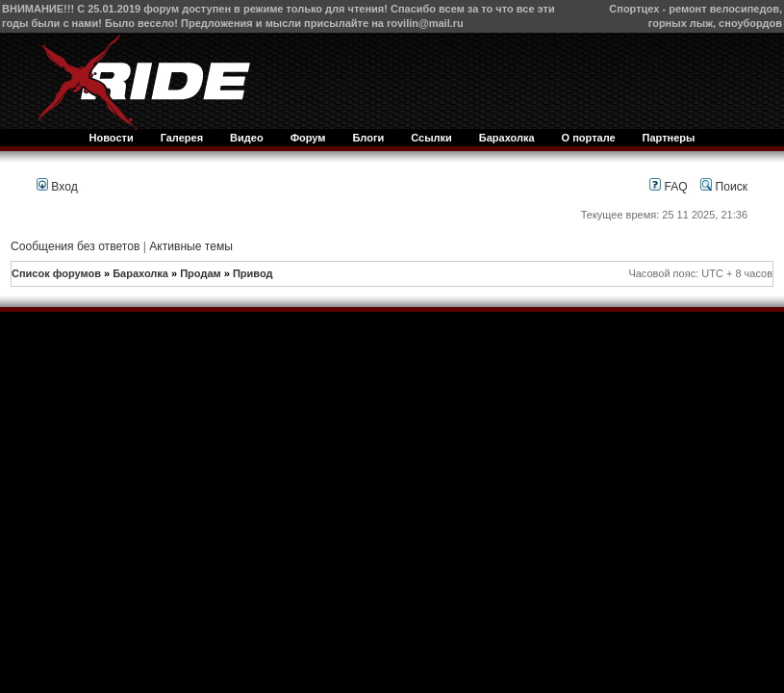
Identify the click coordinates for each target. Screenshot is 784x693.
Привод (253, 273)
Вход (57, 187)
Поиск (724, 187)
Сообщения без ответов (75, 246)
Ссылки (431, 138)
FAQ (669, 187)
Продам (200, 273)
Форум (308, 138)
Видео (247, 138)
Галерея (182, 138)
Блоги (368, 138)
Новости (112, 138)
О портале (589, 138)
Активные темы (191, 246)
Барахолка (507, 138)
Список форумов (56, 273)
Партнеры (669, 138)
